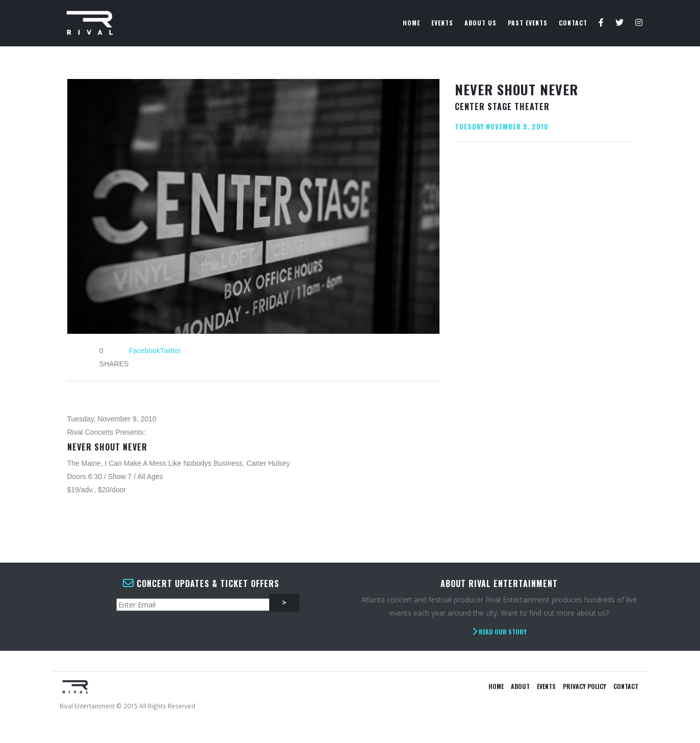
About (520, 686)
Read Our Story (499, 632)
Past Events (528, 23)
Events (442, 23)
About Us (481, 23)
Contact (573, 23)
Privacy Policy (585, 686)
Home (411, 23)
